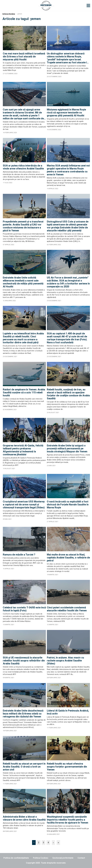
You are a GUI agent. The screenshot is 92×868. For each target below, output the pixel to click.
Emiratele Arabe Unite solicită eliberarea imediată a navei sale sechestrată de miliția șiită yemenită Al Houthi (23, 282)
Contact (81, 858)
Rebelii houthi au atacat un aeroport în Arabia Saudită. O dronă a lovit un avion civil (24, 767)
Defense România (9, 14)
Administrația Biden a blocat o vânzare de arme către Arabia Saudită (24, 818)
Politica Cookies (41, 858)
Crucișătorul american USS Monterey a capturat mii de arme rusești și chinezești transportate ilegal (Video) (24, 505)
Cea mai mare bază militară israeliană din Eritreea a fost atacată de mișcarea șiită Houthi (24, 57)
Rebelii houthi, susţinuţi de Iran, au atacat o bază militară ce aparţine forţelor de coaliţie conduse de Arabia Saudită (68, 394)
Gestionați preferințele (63, 858)
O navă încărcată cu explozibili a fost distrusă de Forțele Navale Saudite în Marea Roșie (68, 505)
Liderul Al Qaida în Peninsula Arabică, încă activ (68, 712)
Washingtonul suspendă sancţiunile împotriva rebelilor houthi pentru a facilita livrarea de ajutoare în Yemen (68, 820)
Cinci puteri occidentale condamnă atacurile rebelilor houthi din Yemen (67, 609)
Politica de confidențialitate (16, 858)
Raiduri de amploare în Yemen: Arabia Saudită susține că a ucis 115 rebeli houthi (24, 392)
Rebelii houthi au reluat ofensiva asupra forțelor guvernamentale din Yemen (67, 767)
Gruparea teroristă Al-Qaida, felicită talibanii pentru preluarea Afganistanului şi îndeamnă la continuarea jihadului (23, 450)
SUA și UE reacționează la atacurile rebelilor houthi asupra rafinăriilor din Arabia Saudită (24, 661)
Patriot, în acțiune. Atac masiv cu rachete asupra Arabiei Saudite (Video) (65, 661)
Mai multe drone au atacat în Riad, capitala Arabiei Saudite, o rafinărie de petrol (68, 558)
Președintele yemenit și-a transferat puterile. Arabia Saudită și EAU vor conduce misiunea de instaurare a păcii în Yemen (23, 226)
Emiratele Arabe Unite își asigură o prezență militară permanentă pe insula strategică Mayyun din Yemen (67, 448)
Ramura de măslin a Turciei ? (19, 555)
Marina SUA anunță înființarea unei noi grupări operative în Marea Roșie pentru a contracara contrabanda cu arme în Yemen (68, 170)
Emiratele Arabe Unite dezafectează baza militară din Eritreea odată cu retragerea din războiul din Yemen (23, 714)
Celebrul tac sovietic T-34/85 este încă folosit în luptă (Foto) (24, 609)
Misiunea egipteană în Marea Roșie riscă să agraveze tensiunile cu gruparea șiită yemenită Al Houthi (66, 113)
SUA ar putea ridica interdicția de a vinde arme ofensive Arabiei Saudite (23, 167)
